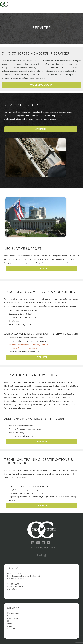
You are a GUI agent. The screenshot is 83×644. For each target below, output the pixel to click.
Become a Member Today (41, 85)
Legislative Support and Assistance (23, 348)
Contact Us (12, 629)
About (22, 2)
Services (11, 616)
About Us (11, 626)
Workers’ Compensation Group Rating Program (28, 345)
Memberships (13, 613)
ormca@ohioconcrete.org (18, 589)
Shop (13, 2)
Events (10, 623)
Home (5, 2)
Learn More (41, 129)
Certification (12, 618)
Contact (32, 2)
